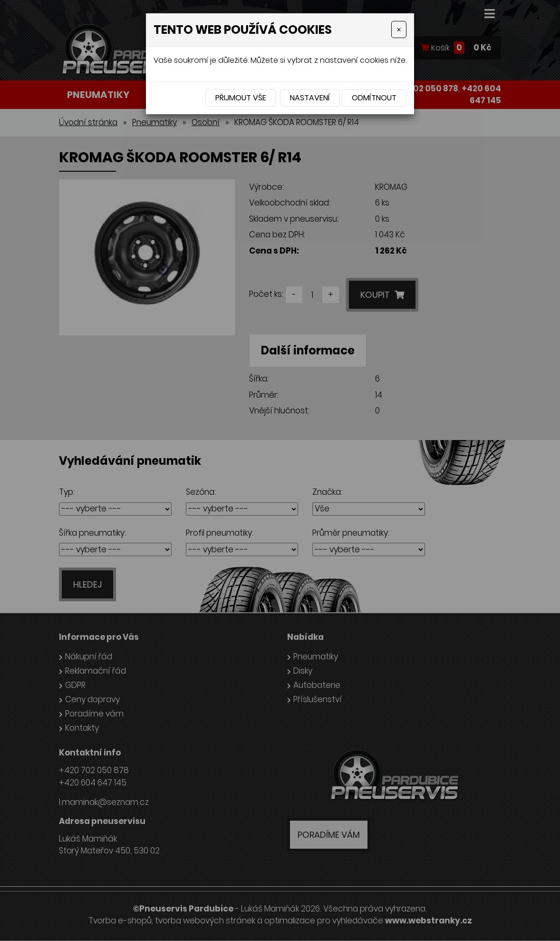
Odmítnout (374, 98)
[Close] (399, 29)
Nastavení (310, 98)
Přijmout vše (241, 98)
